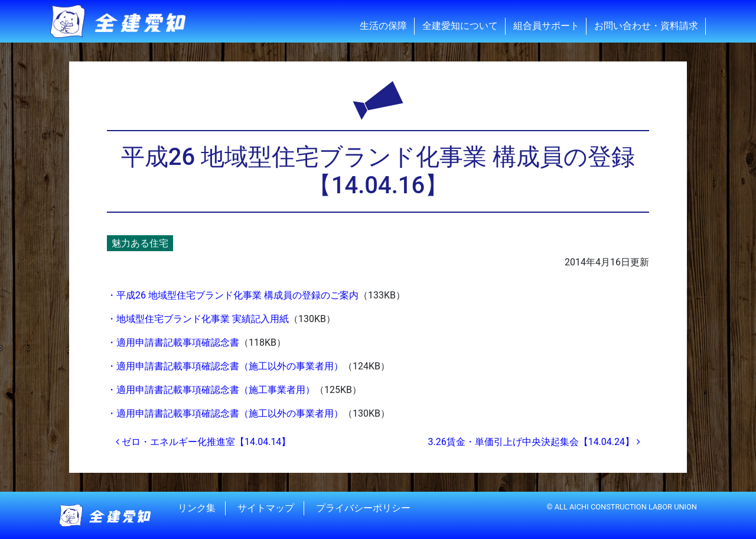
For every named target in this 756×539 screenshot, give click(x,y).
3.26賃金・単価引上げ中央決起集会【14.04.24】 (534, 442)
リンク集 (197, 508)
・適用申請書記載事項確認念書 (173, 342)
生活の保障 (383, 26)
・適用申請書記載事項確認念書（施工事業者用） (211, 390)
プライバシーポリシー (363, 508)
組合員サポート (546, 26)
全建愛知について (460, 26)
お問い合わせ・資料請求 (646, 26)
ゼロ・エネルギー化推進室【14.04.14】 (203, 442)
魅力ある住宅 (140, 243)
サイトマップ (266, 508)
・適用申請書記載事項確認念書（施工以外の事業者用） (225, 366)
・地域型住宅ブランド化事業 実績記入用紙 (198, 319)
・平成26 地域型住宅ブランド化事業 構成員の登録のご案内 (233, 295)
